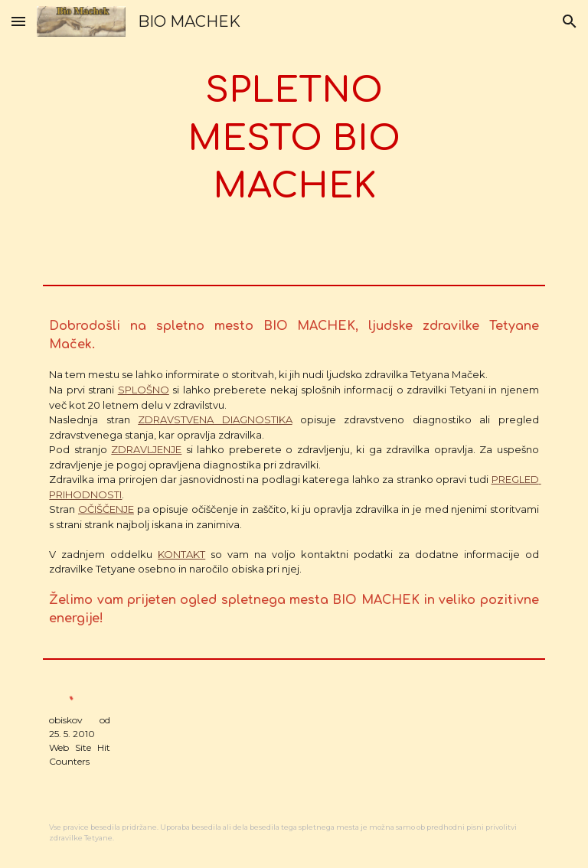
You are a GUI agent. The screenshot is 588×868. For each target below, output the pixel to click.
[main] (294, 139)
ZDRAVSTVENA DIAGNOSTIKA (215, 419)
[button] (18, 21)
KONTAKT (181, 554)
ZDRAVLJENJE (146, 449)
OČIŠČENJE (106, 509)
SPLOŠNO (144, 390)
